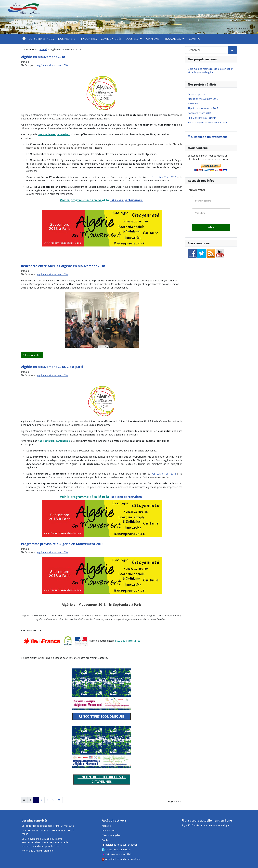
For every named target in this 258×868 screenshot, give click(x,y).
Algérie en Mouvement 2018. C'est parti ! (53, 367)
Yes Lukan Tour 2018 (164, 177)
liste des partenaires (126, 200)
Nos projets (67, 39)
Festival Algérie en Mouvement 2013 (207, 123)
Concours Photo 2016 (200, 113)
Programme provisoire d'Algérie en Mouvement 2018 (62, 544)
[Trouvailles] (183, 39)
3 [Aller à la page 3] (47, 800)
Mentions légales (111, 835)
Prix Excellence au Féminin (202, 118)
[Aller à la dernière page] (59, 800)
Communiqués (111, 39)
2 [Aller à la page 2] (42, 800)
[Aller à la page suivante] (53, 800)
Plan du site (108, 831)
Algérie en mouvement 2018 (203, 99)
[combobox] (207, 50)
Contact (195, 39)
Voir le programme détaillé (81, 200)
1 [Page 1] (36, 800)
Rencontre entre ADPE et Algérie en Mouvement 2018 (63, 266)
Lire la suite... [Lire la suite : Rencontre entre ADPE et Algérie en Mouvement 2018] (32, 355)
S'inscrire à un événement (209, 137)
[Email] (211, 213)
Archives (106, 826)
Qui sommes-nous (41, 39)
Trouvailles (172, 39)
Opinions (153, 39)
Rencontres (88, 39)
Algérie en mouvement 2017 (203, 108)
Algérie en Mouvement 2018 (43, 57)
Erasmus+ (193, 103)
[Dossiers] (140, 39)
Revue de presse (197, 94)
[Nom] (211, 201)
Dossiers (132, 39)
